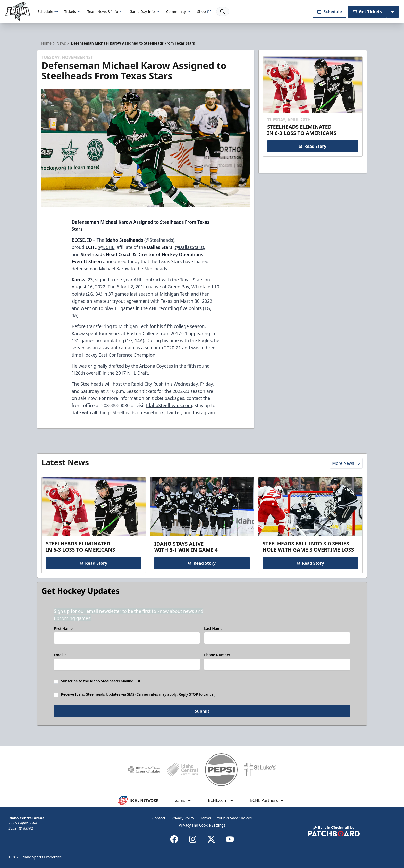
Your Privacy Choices (234, 818)
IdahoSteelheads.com (169, 405)
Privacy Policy (183, 818)
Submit (202, 711)
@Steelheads (159, 240)
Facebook (153, 412)
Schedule (48, 11)
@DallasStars (189, 247)
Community (179, 11)
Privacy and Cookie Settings (202, 825)
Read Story (313, 146)
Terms (206, 818)
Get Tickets (367, 12)
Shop (204, 11)
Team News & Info (105, 11)
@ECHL (107, 247)
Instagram (204, 412)
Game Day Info (145, 11)
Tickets (73, 11)
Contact (159, 818)
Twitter (174, 412)
